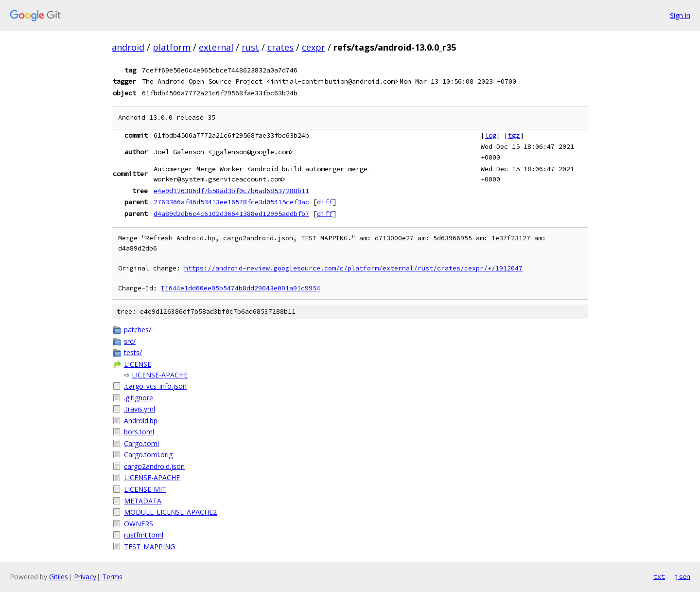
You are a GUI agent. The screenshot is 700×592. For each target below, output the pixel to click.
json (682, 576)
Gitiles (59, 577)
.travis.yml (140, 409)
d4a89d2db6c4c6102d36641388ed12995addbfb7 (231, 214)
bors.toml (139, 432)
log (490, 135)
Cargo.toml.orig (148, 455)
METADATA (143, 501)
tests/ (133, 352)
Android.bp (141, 421)
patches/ (138, 330)
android (128, 47)
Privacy (85, 577)
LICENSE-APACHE (160, 375)
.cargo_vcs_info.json (155, 386)
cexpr (314, 47)
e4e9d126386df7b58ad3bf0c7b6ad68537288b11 (231, 191)
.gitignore (139, 398)
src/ (130, 341)
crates (280, 47)
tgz (514, 135)
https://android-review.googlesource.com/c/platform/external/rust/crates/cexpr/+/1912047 (353, 268)
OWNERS (139, 524)
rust (250, 47)
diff (325, 202)
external (216, 47)
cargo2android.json (154, 466)
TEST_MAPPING (149, 547)
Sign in (680, 15)
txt (659, 576)
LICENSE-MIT (145, 489)
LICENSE (138, 364)
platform (172, 47)
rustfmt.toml (144, 535)
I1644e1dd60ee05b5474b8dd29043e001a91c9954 (241, 288)
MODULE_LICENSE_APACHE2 (170, 512)
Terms (112, 577)
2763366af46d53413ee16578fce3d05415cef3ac (231, 202)
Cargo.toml (141, 443)
